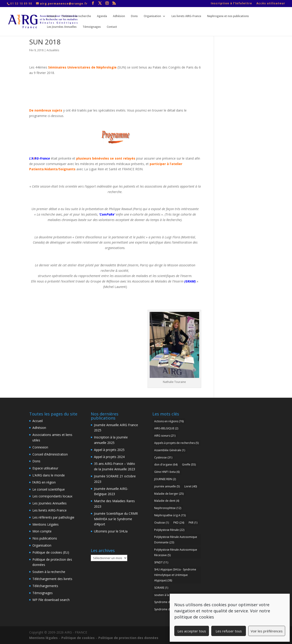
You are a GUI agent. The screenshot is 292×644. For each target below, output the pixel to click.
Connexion (40, 447)
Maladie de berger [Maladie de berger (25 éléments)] (169, 494)
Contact (112, 27)
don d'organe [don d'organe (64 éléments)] (166, 465)
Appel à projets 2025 (109, 450)
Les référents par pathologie (53, 517)
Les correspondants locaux (52, 496)
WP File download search (51, 600)
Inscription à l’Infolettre (231, 4)
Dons (134, 16)
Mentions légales (43, 638)
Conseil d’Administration (50, 454)
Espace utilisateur (45, 468)
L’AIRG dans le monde (49, 475)
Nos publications (45, 538)
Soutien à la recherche (77, 16)
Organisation (152, 16)
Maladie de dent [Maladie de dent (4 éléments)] (167, 501)
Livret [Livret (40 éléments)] (191, 486)
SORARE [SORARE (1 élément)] (161, 588)
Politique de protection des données (128, 638)
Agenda (102, 16)
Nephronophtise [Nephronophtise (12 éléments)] (168, 508)
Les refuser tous (229, 631)
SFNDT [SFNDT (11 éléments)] (161, 562)
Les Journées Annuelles (62, 27)
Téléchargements (45, 586)
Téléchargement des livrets (52, 579)
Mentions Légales (46, 524)
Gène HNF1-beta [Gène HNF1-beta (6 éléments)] (167, 472)
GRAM (190, 281)
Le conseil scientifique (49, 489)
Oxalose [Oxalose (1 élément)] (162, 523)
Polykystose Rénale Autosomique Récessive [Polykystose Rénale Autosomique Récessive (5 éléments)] (176, 552)
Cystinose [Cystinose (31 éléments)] (163, 457)
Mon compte (42, 531)
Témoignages (92, 27)
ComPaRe (107, 214)
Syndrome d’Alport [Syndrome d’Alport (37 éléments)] (169, 609)
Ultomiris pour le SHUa (111, 531)
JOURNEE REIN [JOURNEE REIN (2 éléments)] (165, 479)
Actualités (53, 50)
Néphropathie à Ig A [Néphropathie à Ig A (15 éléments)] (170, 515)
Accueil (52, 16)
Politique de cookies (78, 638)
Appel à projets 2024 (109, 457)
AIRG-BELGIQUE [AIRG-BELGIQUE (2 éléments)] (166, 428)
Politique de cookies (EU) (51, 552)
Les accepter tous (192, 631)
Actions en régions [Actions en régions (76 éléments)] (169, 421)
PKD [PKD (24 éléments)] (179, 523)
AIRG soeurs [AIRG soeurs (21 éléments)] (165, 436)
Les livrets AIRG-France (186, 16)
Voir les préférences (267, 631)
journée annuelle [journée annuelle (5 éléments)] (167, 486)
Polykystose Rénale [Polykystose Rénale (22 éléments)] (169, 530)
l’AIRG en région (44, 482)
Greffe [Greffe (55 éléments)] (189, 465)
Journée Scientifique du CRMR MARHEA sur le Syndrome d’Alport (116, 519)
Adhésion (119, 16)
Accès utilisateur (271, 4)
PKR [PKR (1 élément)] (193, 523)
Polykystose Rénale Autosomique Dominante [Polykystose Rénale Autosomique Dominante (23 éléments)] (176, 540)
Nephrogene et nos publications (228, 16)
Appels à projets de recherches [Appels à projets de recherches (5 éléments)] (176, 443)
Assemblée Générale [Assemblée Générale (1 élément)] (170, 450)
